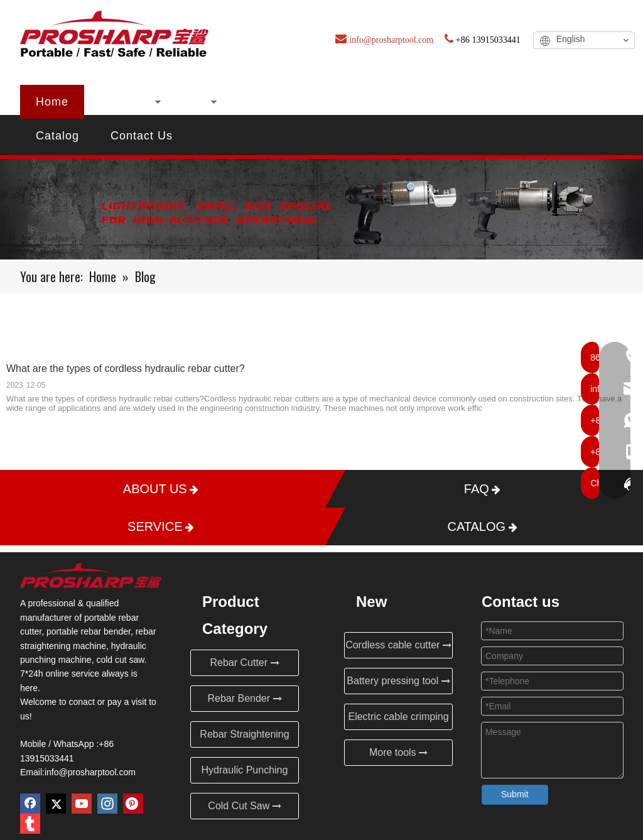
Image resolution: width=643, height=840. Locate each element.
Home (52, 102)
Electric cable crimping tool (398, 721)
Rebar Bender (244, 698)
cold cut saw (120, 660)
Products (125, 102)
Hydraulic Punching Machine (245, 774)
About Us (262, 102)
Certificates (352, 102)
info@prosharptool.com (90, 772)
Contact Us (142, 136)
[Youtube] (82, 804)
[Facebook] (30, 804)
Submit (515, 794)
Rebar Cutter (244, 663)
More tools (398, 752)
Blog (428, 102)
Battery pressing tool (398, 681)
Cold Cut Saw (244, 806)
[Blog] (321, 209)
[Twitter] (56, 804)
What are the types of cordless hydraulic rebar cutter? (126, 368)
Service (548, 102)
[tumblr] (30, 824)
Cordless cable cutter (398, 645)
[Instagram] (107, 804)
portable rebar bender (89, 631)
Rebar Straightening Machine (244, 738)
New (193, 102)
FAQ (484, 102)
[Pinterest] (133, 804)
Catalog (57, 136)
